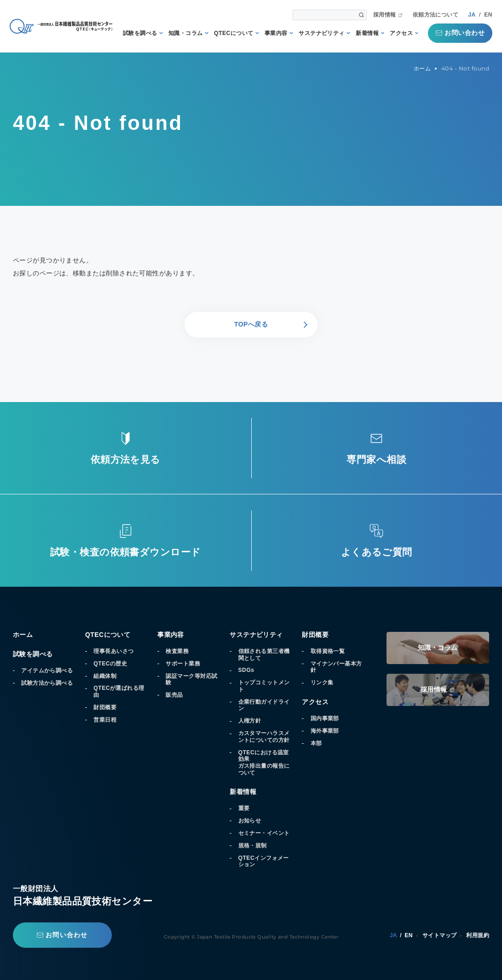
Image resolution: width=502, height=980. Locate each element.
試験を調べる (140, 33)
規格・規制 (253, 846)
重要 (244, 808)
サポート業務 (183, 664)
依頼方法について (436, 15)
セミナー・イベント (264, 833)
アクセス (401, 33)
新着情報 (367, 33)
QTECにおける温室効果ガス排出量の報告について (264, 763)
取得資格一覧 (328, 651)
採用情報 (385, 15)
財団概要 (105, 707)
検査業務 (177, 651)
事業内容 (276, 33)
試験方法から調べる (47, 683)
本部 (316, 743)
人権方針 (250, 721)
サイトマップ (440, 935)
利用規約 (478, 935)
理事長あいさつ (113, 651)
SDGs (246, 670)
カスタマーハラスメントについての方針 (264, 737)
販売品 (174, 695)
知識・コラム (186, 33)
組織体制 (105, 676)
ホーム (23, 635)
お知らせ (250, 821)
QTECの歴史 (110, 664)
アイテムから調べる (47, 671)
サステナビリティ (322, 33)
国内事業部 (325, 718)
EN (488, 15)
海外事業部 (325, 731)
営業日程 (105, 720)
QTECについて (234, 33)
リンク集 (322, 682)
